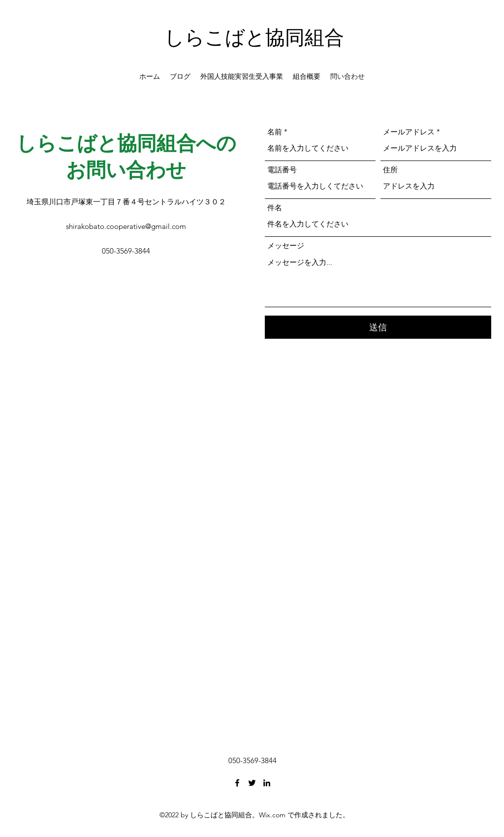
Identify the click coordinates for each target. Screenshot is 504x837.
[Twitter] (252, 783)
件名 (275, 208)
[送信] (378, 327)
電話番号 (282, 170)
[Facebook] (237, 783)
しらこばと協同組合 (254, 37)
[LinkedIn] (267, 783)
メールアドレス (409, 132)
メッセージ (286, 245)
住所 (390, 170)
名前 (275, 132)
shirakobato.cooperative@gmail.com (126, 226)
